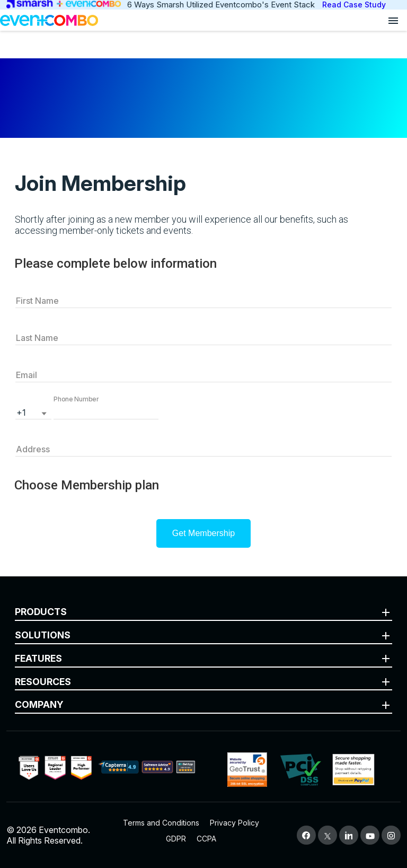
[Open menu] (393, 20)
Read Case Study (354, 5)
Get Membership (203, 533)
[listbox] (33, 411)
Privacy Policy (235, 823)
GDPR (176, 839)
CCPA (206, 839)
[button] (106, 411)
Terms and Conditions (161, 823)
